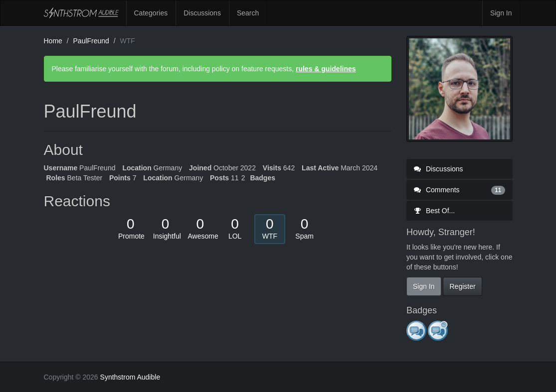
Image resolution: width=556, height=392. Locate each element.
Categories (151, 13)
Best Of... (434, 211)
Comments (460, 190)
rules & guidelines (326, 69)
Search (248, 13)
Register (462, 286)
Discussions (202, 13)
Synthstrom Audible (81, 13)
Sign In (501, 13)
